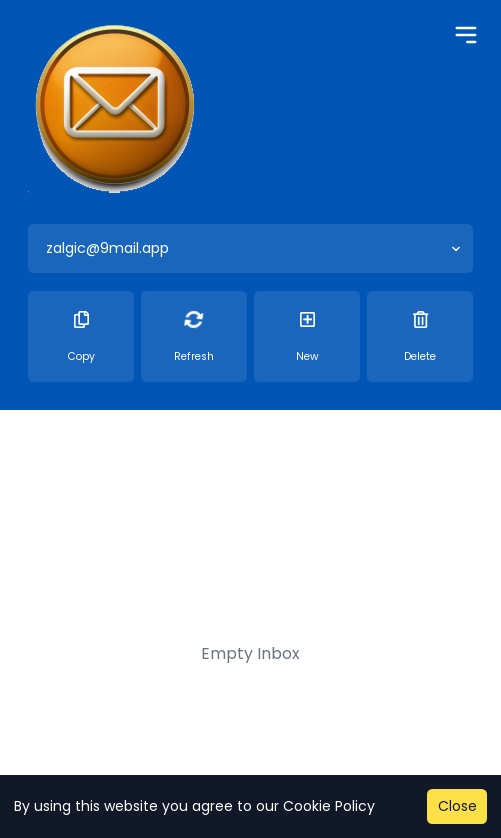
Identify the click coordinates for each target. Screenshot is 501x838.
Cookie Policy (329, 806)
